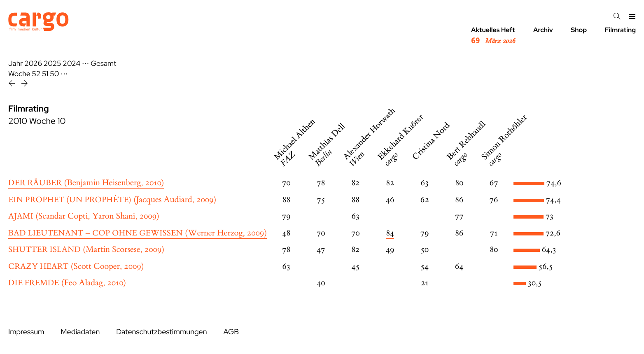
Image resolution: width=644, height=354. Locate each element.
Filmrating (620, 30)
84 (390, 233)
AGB (231, 332)
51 (45, 74)
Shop (579, 30)
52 (36, 74)
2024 (71, 64)
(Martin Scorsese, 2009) (86, 250)
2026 (33, 64)
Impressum (26, 332)
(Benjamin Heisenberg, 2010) (86, 183)
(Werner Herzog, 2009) (138, 233)
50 (54, 74)
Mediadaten (80, 332)
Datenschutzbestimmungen (161, 332)
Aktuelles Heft (493, 36)
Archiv (543, 30)
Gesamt (103, 64)
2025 (52, 64)
